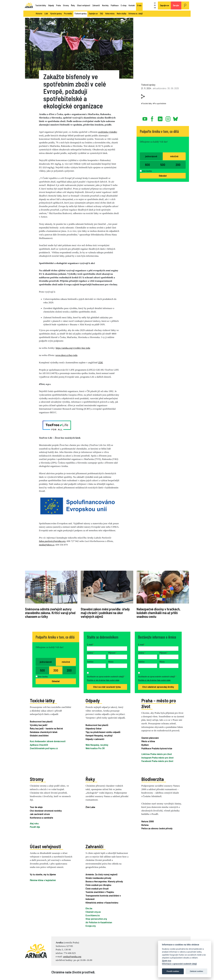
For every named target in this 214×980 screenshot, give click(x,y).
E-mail (90, 644)
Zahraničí (96, 5)
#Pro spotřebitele (159, 103)
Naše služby (122, 13)
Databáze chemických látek (44, 732)
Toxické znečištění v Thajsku (100, 892)
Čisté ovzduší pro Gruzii (97, 888)
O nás (139, 5)
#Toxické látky (146, 103)
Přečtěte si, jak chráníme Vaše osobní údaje (103, 680)
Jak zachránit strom (40, 814)
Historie (39, 13)
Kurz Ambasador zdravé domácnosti (48, 741)
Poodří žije (35, 827)
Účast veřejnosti (84, 5)
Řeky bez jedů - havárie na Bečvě (46, 728)
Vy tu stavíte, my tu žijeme (43, 874)
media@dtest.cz (47, 545)
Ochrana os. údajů (136, 13)
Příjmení (112, 653)
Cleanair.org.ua (93, 912)
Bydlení (145, 745)
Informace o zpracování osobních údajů (179, 964)
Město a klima (148, 741)
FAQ (101, 14)
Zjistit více (167, 961)
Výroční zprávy (56, 13)
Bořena (145, 825)
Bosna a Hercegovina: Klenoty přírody (104, 881)
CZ (155, 3)
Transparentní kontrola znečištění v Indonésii (103, 897)
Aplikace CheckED (39, 745)
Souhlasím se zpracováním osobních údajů (106, 676)
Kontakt (132, 5)
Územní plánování (150, 738)
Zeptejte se (93, 13)
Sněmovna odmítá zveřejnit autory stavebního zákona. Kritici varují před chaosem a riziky (50, 613)
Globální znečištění (39, 735)
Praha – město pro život (159, 703)
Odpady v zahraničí (95, 739)
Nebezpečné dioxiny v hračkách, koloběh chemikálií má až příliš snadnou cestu (159, 613)
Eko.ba (89, 908)
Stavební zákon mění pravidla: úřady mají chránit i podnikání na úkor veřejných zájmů (105, 613)
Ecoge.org (91, 926)
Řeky (73, 5)
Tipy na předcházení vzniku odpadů (103, 732)
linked (160, 118)
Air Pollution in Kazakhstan (99, 922)
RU (155, 5)
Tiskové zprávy (80, 13)
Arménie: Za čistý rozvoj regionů (101, 874)
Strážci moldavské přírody (98, 878)
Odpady (51, 5)
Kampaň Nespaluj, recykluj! (99, 735)
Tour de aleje (36, 807)
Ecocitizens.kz (93, 915)
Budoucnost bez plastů (41, 721)
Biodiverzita (153, 779)
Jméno (91, 653)
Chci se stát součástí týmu (107, 687)
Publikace (115, 5)
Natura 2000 (148, 821)
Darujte (176, 5)
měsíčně (174, 156)
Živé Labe (90, 807)
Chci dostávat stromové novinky (46, 811)
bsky (175, 118)
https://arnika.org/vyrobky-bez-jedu (73, 348)
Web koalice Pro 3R (95, 748)
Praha (58, 5)
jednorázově (151, 156)
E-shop (124, 5)
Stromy (66, 5)
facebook (153, 118)
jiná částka (147, 171)
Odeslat (163, 176)
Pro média (68, 13)
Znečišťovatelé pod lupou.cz (44, 748)
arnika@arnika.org (72, 957)
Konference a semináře (41, 818)
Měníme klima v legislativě (43, 880)
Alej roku (34, 823)
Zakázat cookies (196, 971)
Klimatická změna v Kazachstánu (102, 903)
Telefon (90, 662)
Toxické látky (41, 5)
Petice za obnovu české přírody (157, 828)
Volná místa (110, 13)
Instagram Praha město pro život (157, 758)
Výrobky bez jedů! (39, 725)
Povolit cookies (173, 971)
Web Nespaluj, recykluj (97, 745)
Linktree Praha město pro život (157, 754)
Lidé (46, 13)
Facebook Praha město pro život (157, 761)
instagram (168, 118)
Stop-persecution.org (96, 919)
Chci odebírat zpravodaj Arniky (158, 687)
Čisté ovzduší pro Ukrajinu (98, 885)
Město (111, 662)
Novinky (105, 5)
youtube (145, 118)
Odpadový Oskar (94, 728)
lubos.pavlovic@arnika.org (52, 541)
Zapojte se (164, 5)
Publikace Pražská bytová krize (157, 748)
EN (155, 8)
